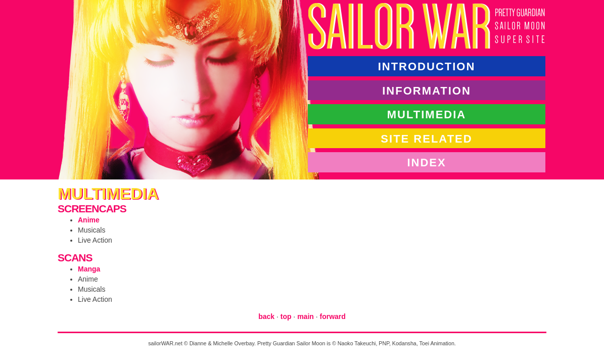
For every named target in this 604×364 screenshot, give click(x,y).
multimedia (427, 114)
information (427, 90)
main (306, 316)
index (426, 162)
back (266, 316)
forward (333, 316)
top (286, 316)
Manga (89, 269)
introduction (427, 66)
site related (426, 138)
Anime (89, 220)
